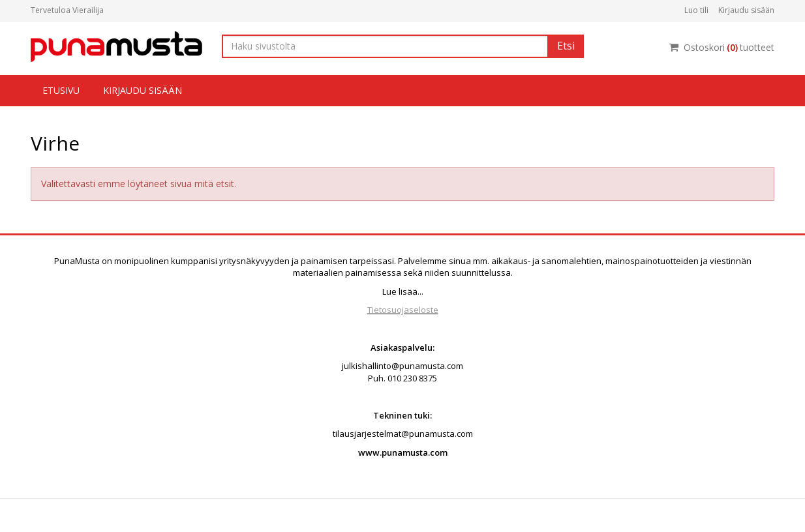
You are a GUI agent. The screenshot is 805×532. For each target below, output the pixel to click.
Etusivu (61, 90)
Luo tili (696, 10)
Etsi (566, 46)
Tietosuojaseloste (403, 310)
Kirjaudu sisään (746, 10)
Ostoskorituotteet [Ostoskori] (721, 47)
